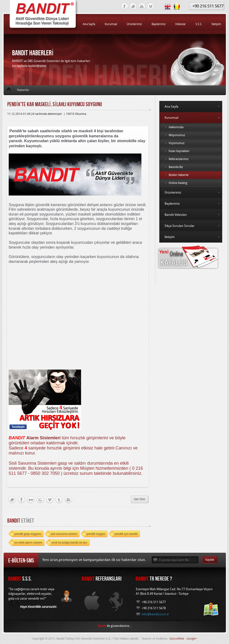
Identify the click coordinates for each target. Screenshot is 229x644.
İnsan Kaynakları (191, 151)
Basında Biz (191, 167)
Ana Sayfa (191, 107)
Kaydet (210, 560)
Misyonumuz (191, 135)
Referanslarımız (191, 159)
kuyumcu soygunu (55, 136)
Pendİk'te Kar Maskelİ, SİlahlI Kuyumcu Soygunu (55, 104)
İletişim (191, 237)
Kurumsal (191, 118)
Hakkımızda (191, 127)
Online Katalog (191, 183)
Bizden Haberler (191, 175)
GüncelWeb (177, 639)
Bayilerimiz (191, 204)
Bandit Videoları (191, 215)
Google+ (192, 639)
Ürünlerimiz (191, 192)
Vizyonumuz (191, 143)
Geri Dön (140, 499)
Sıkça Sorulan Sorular (191, 226)
